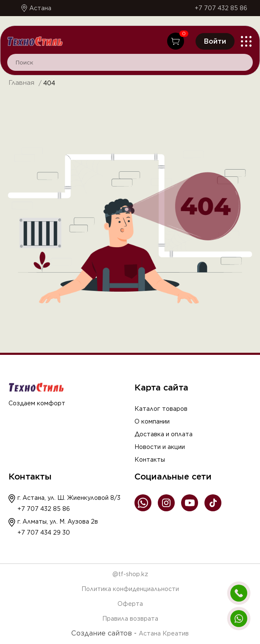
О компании (152, 421)
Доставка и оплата (164, 434)
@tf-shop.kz (130, 574)
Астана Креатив (164, 633)
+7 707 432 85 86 (221, 8)
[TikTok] (213, 503)
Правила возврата (130, 619)
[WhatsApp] (143, 503)
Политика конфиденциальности (130, 589)
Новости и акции (160, 447)
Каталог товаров (161, 409)
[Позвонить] (239, 593)
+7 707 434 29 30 (44, 532)
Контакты (150, 460)
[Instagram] (166, 503)
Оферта (130, 604)
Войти (215, 41)
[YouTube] (190, 503)
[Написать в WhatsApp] (239, 619)
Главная (21, 83)
